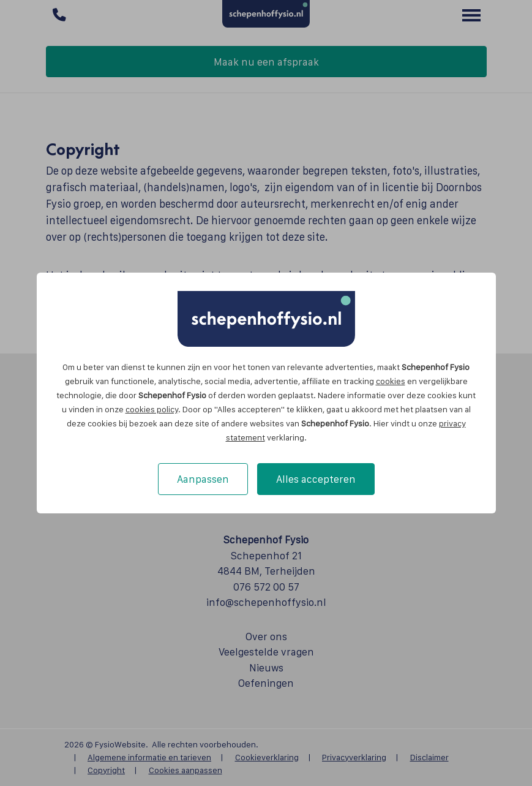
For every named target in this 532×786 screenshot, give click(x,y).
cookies (391, 381)
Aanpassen (203, 479)
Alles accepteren (316, 479)
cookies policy (152, 409)
